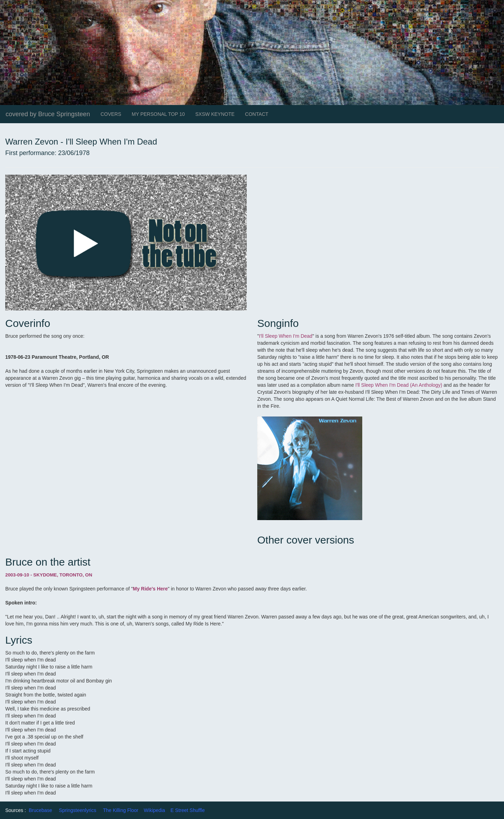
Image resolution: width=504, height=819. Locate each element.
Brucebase (40, 810)
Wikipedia (155, 810)
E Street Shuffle (188, 810)
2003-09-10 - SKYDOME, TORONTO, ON (49, 575)
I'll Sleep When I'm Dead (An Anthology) (399, 385)
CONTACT (257, 114)
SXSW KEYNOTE (215, 114)
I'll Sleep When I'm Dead (286, 336)
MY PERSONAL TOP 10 (158, 114)
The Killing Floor (121, 810)
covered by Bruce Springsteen (48, 114)
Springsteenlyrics (78, 810)
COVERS (111, 114)
